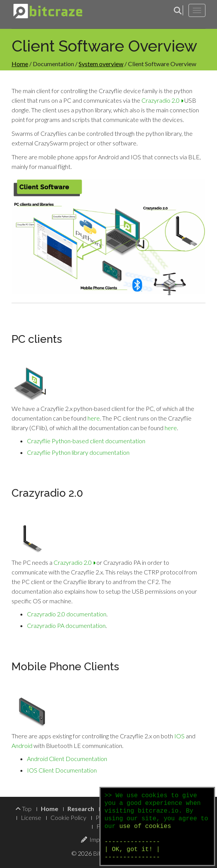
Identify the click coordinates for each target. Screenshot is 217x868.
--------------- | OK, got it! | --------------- (132, 850)
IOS (179, 736)
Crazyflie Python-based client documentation (86, 441)
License (31, 817)
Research (81, 809)
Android (22, 745)
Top (24, 809)
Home (20, 64)
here (94, 418)
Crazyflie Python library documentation (78, 452)
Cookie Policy (68, 817)
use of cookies (145, 826)
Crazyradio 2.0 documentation (67, 614)
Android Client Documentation (67, 759)
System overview (101, 64)
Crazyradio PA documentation (66, 625)
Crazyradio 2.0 (162, 100)
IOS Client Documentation (62, 770)
